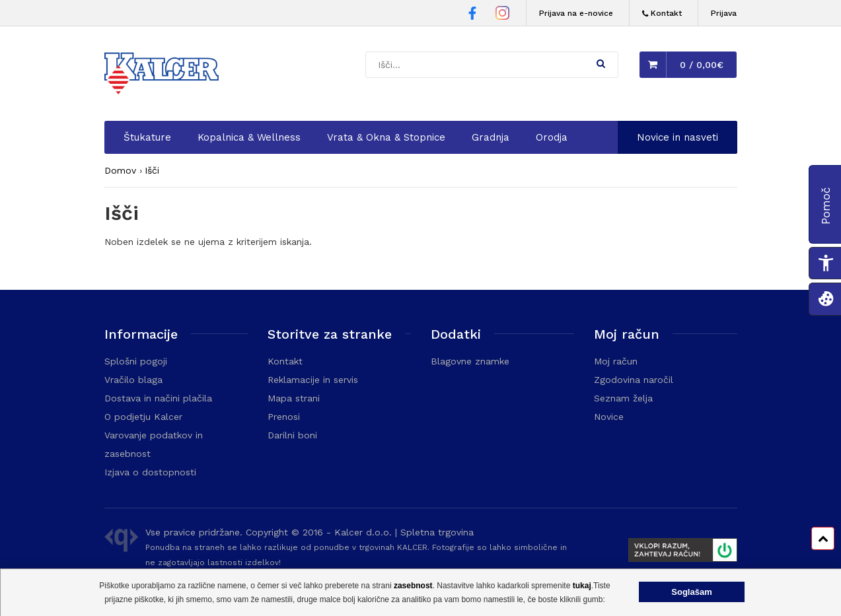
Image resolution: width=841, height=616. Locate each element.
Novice (609, 417)
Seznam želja (623, 398)
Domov (120, 170)
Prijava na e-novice (576, 13)
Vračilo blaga (133, 380)
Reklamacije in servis (313, 380)
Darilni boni (292, 435)
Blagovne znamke (470, 361)
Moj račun (616, 361)
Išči (152, 170)
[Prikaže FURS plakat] (677, 552)
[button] (601, 63)
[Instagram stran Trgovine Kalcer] (502, 15)
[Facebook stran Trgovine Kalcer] (472, 15)
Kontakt (285, 361)
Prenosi (284, 417)
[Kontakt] (662, 14)
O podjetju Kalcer (143, 417)
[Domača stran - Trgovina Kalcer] (164, 75)
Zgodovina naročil (634, 380)
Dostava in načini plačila (158, 398)
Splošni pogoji (136, 361)
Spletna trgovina (437, 532)
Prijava (724, 13)
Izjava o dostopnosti (150, 472)
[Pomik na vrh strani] (823, 538)
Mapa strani (294, 398)
